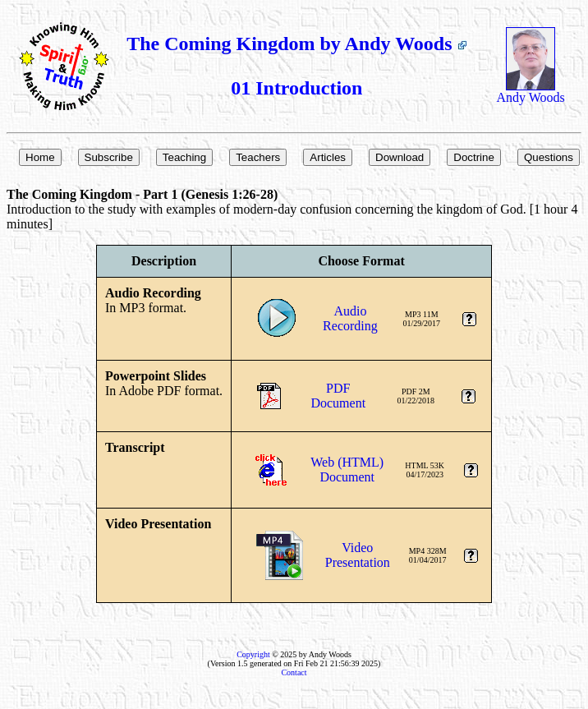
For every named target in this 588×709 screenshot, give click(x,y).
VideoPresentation (358, 555)
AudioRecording (350, 318)
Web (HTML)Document (347, 470)
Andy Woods (530, 92)
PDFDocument (338, 396)
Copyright (253, 654)
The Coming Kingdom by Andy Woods (296, 44)
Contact (294, 672)
